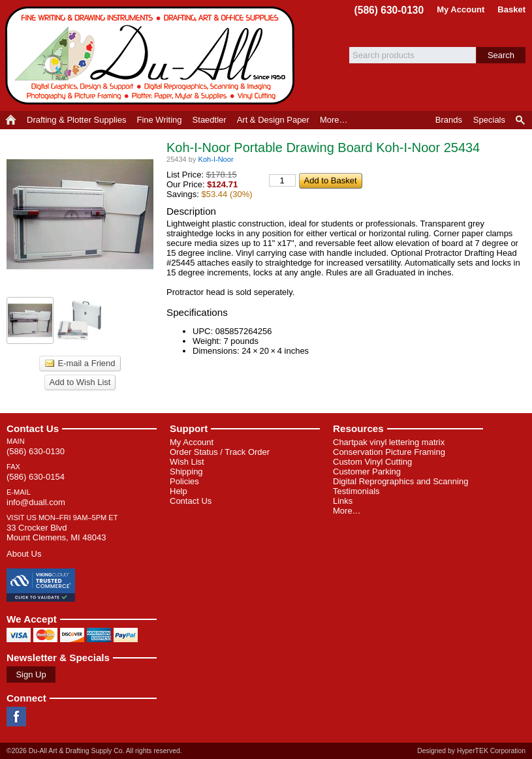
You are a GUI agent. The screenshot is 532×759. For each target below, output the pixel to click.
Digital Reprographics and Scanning (400, 481)
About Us (24, 554)
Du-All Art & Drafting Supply (152, 55)
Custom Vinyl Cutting (372, 462)
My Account (461, 9)
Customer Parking (367, 472)
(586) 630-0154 (36, 477)
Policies (184, 481)
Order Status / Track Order (220, 452)
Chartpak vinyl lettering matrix (389, 442)
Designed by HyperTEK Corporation (471, 751)
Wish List (187, 462)
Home (11, 120)
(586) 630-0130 (389, 10)
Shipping (186, 472)
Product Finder (521, 120)
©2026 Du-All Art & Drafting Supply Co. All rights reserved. (94, 751)
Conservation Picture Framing (389, 452)
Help (179, 491)
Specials (489, 120)
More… (347, 511)
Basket (511, 9)
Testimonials (356, 491)
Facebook (16, 717)
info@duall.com (36, 502)
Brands (449, 120)
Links (343, 501)
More (334, 120)
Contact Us (33, 428)
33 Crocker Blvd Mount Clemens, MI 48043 (56, 533)
